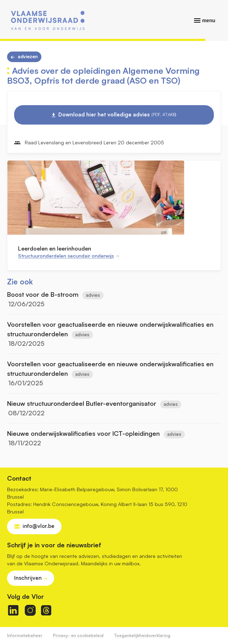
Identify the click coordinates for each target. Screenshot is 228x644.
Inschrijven (28, 578)
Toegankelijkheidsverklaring (142, 635)
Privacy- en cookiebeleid (78, 635)
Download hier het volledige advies (117, 115)
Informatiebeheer (25, 635)
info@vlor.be (39, 526)
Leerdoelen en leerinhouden (55, 248)
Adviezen (28, 56)
